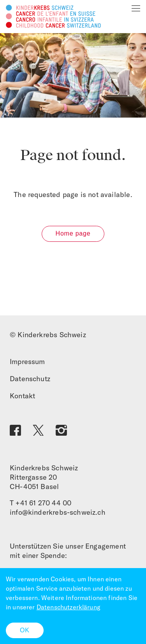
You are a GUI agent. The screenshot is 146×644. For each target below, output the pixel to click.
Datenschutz (30, 379)
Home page (73, 233)
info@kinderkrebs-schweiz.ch (58, 512)
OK (25, 630)
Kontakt (22, 396)
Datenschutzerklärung (69, 607)
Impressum (27, 362)
